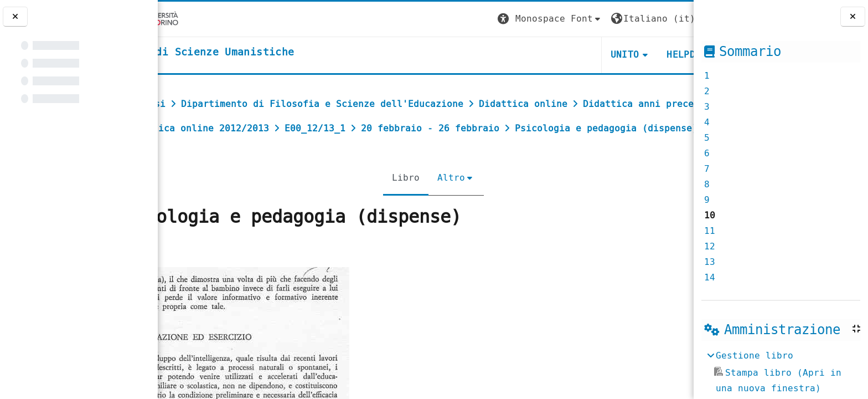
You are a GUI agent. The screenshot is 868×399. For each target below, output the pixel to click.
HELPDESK (626, 55)
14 (710, 277)
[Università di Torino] (192, 19)
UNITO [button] (561, 55)
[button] (487, 19)
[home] (251, 53)
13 (710, 262)
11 (710, 231)
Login (671, 19)
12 (710, 246)
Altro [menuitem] (443, 202)
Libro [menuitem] (398, 202)
